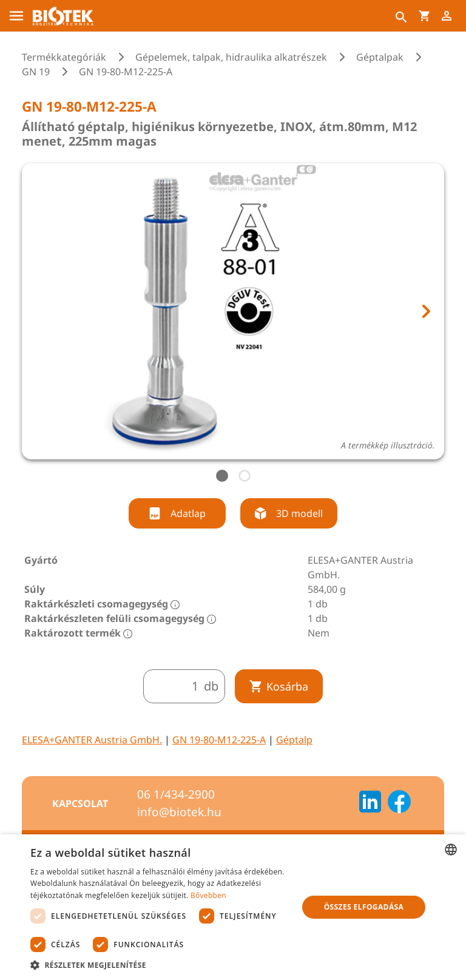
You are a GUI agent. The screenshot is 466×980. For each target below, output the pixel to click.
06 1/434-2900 (176, 794)
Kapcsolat (80, 803)
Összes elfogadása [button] (364, 907)
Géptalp (294, 740)
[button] (160, 965)
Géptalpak (380, 57)
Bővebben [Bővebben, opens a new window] (208, 895)
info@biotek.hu (179, 812)
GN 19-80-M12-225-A (219, 740)
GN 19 (36, 72)
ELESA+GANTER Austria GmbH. (92, 740)
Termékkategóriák (64, 57)
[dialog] (233, 907)
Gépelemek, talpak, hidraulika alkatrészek (231, 57)
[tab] (222, 476)
